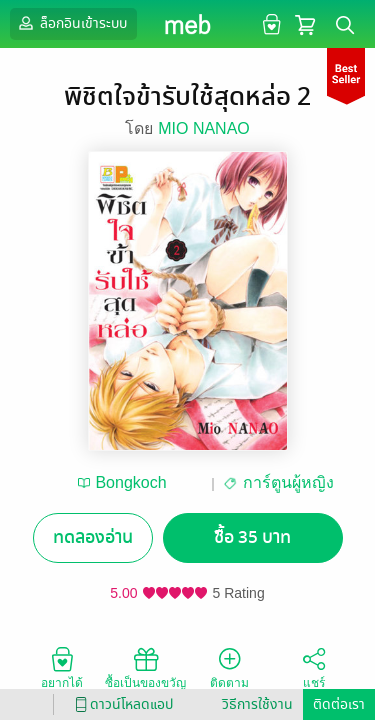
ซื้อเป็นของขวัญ (145, 667)
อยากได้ (62, 667)
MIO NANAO (204, 128)
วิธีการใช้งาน (257, 704)
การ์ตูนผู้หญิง (288, 482)
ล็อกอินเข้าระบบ (71, 23)
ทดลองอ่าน (93, 537)
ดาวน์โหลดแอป (121, 704)
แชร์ (314, 667)
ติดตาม (229, 667)
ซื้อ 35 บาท (252, 537)
